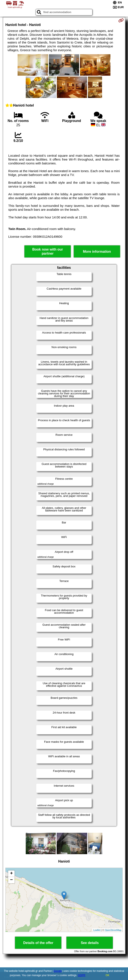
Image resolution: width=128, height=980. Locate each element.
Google (58, 971)
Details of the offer (38, 943)
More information (97, 252)
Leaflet (97, 930)
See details (90, 943)
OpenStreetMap (113, 930)
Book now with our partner (48, 251)
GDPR (82, 975)
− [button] (11, 880)
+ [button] (11, 874)
